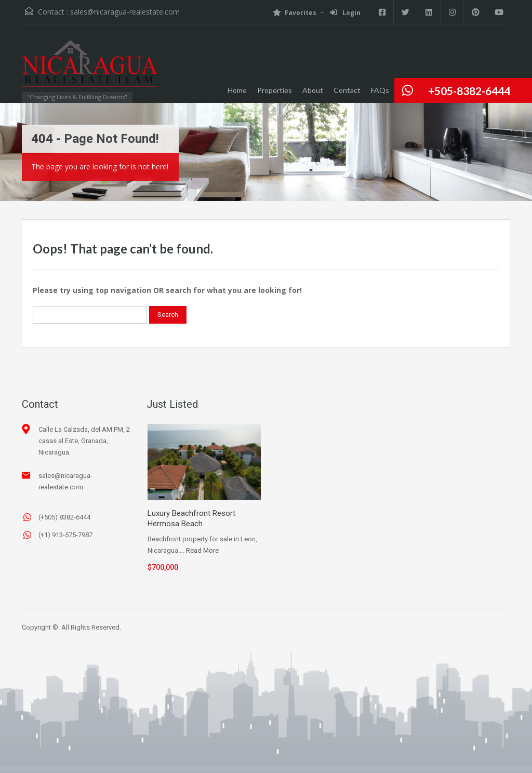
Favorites (295, 13)
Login (345, 13)
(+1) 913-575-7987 (65, 535)
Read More (202, 550)
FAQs (380, 90)
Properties (275, 90)
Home (237, 90)
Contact (347, 90)
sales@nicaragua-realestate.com (125, 12)
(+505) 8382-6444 (64, 517)
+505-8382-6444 (469, 91)
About (313, 90)
